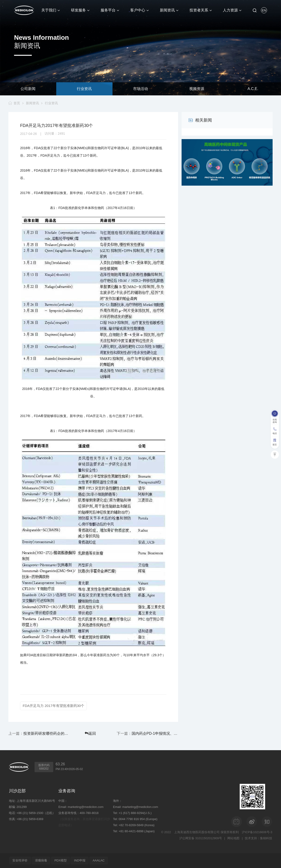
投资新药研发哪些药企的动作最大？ (46, 733)
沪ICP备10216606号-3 (257, 832)
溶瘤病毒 (41, 860)
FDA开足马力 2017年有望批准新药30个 (53, 706)
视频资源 (197, 89)
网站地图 (233, 838)
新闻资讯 (32, 103)
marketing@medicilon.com (86, 807)
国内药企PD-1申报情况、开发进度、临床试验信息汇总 (156, 733)
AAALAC (99, 860)
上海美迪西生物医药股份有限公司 (197, 832)
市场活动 (140, 89)
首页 (17, 103)
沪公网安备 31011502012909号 (201, 838)
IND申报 (80, 860)
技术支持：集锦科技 (258, 838)
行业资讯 (84, 89)
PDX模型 (61, 860)
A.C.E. (253, 89)
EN (264, 10)
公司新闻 (28, 89)
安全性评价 (20, 860)
